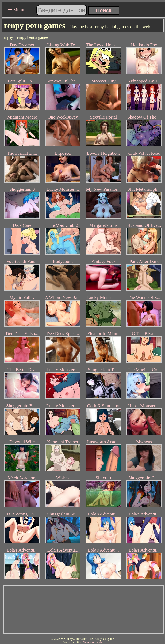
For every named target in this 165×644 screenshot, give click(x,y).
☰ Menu (16, 10)
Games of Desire (93, 642)
